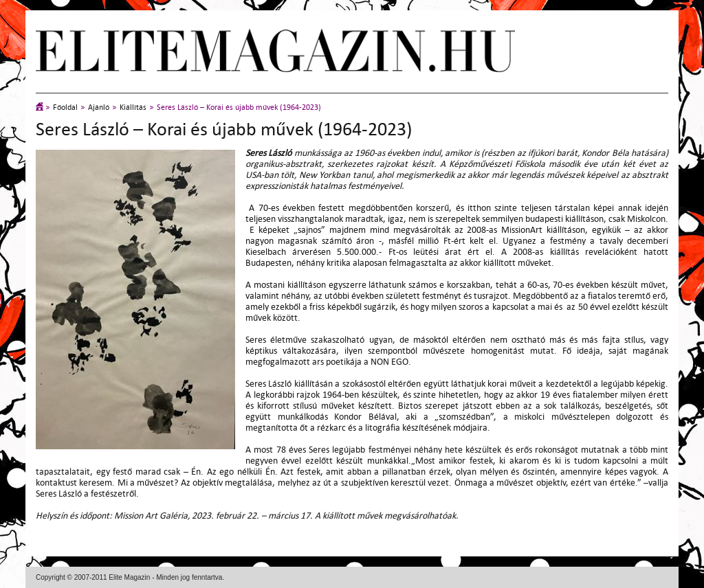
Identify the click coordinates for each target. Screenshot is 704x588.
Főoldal (65, 108)
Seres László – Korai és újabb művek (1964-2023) (239, 108)
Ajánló (99, 108)
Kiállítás (133, 108)
